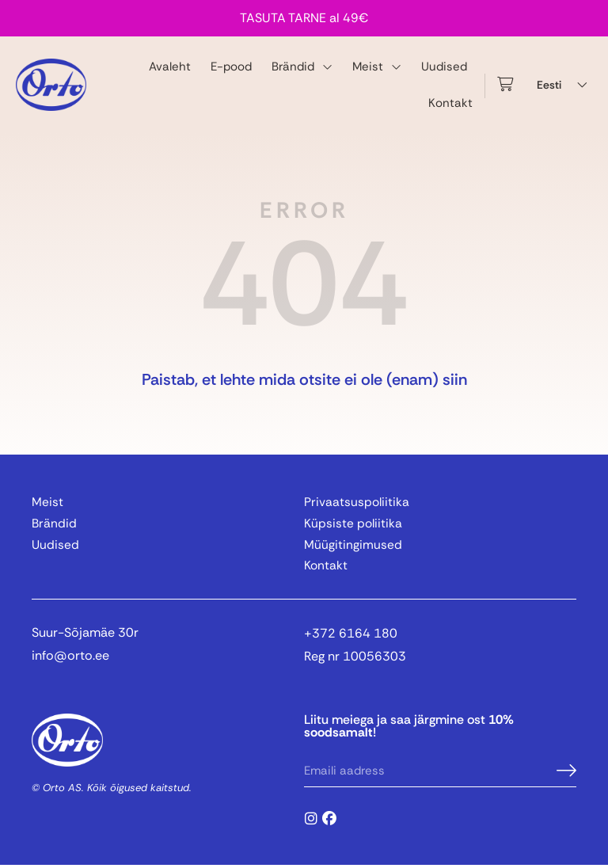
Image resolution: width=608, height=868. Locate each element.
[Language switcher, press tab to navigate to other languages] (564, 85)
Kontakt (450, 103)
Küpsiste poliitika (354, 525)
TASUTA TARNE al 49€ (304, 18)
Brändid (302, 67)
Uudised (444, 67)
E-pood (231, 67)
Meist (377, 67)
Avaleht (170, 67)
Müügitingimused (353, 546)
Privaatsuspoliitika (357, 503)
